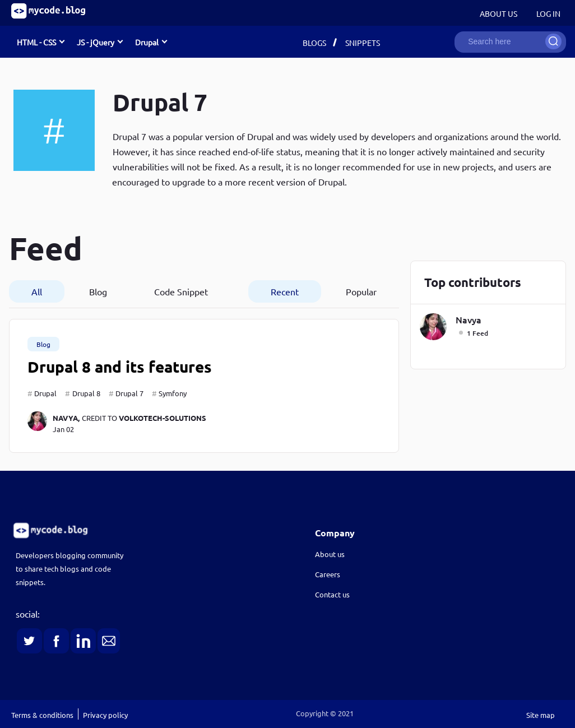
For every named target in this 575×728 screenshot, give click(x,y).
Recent (285, 291)
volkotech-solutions (163, 418)
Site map (541, 715)
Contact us (332, 594)
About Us (499, 13)
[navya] (40, 423)
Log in (548, 13)
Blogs (314, 43)
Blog (98, 291)
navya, (66, 418)
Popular (361, 291)
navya (469, 319)
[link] (136, 530)
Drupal (45, 393)
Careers (328, 574)
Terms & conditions (42, 715)
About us (330, 554)
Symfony (173, 393)
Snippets (363, 43)
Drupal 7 (129, 393)
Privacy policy (105, 715)
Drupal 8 (86, 393)
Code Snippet (181, 291)
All (37, 291)
